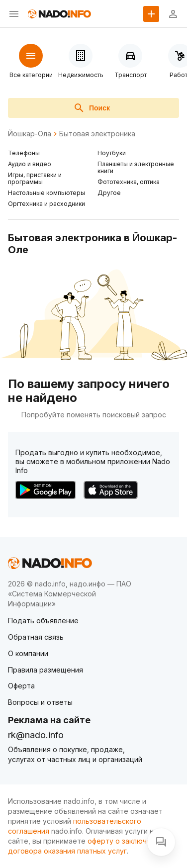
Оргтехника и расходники (47, 204)
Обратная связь (36, 637)
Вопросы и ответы (40, 702)
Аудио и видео (30, 164)
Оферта (21, 686)
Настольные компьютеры (47, 193)
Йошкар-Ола (30, 134)
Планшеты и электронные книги (136, 167)
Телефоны (24, 153)
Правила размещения (46, 670)
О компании (28, 653)
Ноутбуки (112, 153)
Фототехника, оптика (129, 182)
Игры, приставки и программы (35, 178)
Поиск (92, 108)
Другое (109, 193)
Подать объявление (43, 621)
